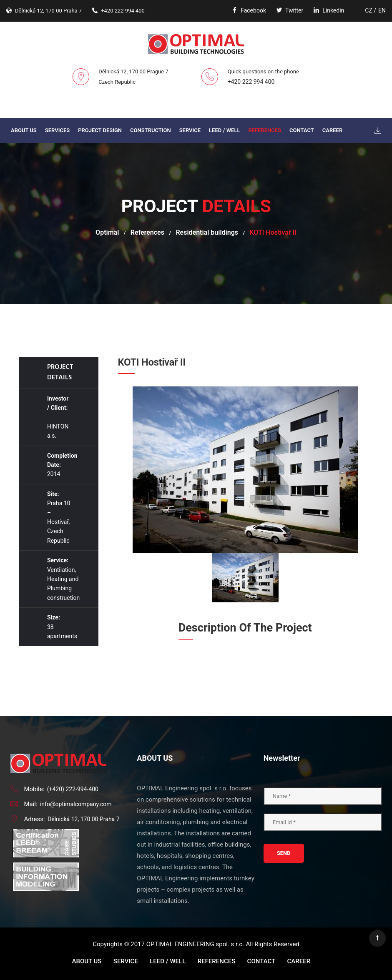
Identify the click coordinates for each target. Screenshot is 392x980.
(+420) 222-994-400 (73, 789)
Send (284, 853)
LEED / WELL (224, 130)
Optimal (107, 232)
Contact (302, 130)
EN (382, 10)
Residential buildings (207, 232)
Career (332, 130)
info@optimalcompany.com (76, 804)
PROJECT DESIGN (100, 130)
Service (190, 130)
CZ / (371, 10)
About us (24, 130)
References (265, 130)
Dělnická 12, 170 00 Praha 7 (84, 819)
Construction (151, 130)
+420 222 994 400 (251, 82)
